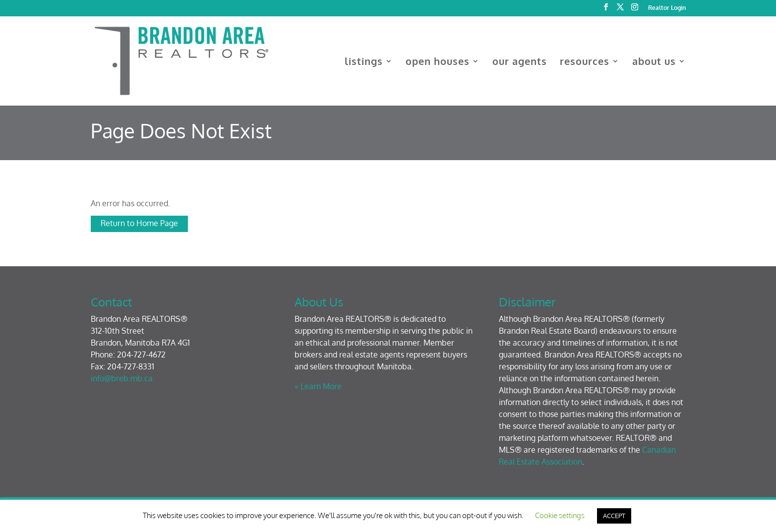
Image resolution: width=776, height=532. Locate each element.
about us (654, 62)
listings (364, 62)
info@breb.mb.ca (122, 378)
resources (585, 62)
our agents (520, 62)
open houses (438, 62)
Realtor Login (667, 8)
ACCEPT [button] (614, 516)
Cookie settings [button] (560, 515)
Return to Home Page (139, 223)
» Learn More (318, 386)
